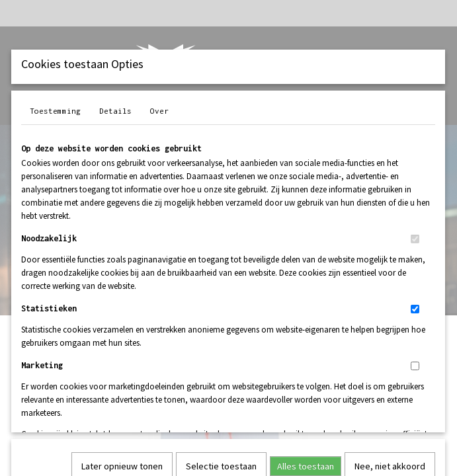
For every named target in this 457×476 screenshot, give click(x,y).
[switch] (415, 239)
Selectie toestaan (221, 286)
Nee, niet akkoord (390, 286)
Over (159, 111)
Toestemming (55, 111)
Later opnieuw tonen (122, 286)
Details (115, 111)
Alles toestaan (306, 286)
